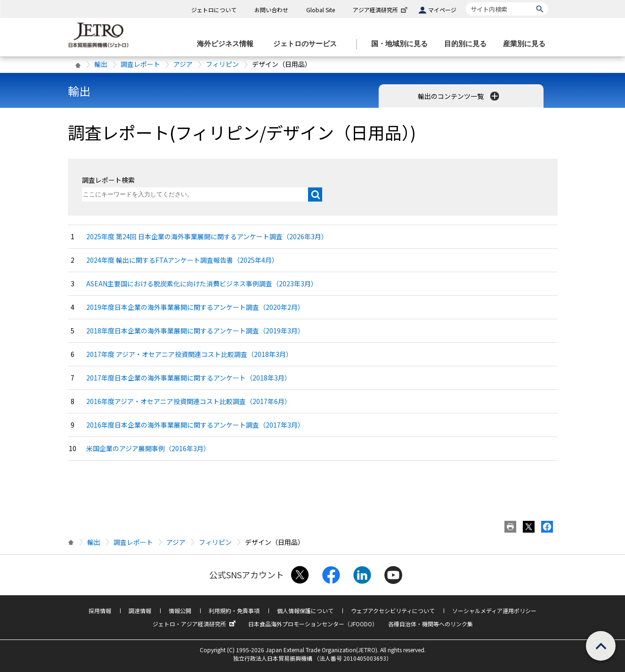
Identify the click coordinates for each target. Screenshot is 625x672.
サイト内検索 (466, 2)
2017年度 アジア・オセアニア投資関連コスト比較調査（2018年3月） (189, 354)
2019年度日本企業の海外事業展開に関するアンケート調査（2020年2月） (195, 307)
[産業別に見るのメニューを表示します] (527, 44)
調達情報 (140, 611)
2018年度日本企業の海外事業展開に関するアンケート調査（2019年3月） (195, 331)
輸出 (101, 64)
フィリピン (222, 64)
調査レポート (140, 64)
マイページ (442, 10)
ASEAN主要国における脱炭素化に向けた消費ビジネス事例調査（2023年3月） (202, 283)
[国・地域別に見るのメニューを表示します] (402, 44)
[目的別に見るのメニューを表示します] (468, 44)
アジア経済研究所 (381, 10)
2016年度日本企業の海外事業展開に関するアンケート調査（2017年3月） (195, 425)
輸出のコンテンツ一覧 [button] (459, 96)
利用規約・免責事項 (234, 611)
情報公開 (180, 611)
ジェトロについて (214, 10)
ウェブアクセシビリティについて (393, 611)
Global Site (321, 10)
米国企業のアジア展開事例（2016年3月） (148, 448)
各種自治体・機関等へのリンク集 (430, 624)
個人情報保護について (305, 611)
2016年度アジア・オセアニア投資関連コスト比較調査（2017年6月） (189, 401)
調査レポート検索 (108, 180)
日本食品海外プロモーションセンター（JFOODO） (313, 624)
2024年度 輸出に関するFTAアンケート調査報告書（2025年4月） (182, 260)
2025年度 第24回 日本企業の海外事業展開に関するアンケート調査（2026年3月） (207, 236)
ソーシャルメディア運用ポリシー (494, 611)
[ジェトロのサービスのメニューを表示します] (308, 44)
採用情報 (100, 611)
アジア (183, 64)
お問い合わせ (271, 10)
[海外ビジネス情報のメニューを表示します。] (228, 44)
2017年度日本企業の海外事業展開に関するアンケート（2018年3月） (189, 378)
